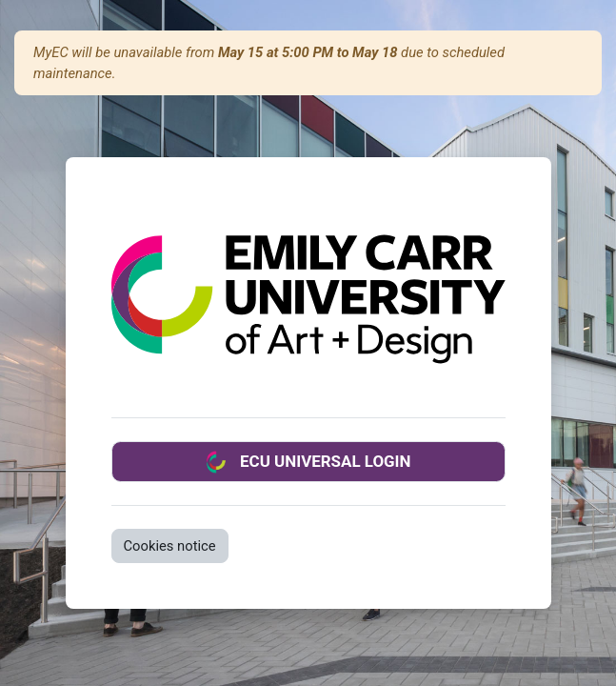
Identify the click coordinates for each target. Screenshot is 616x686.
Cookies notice (170, 546)
